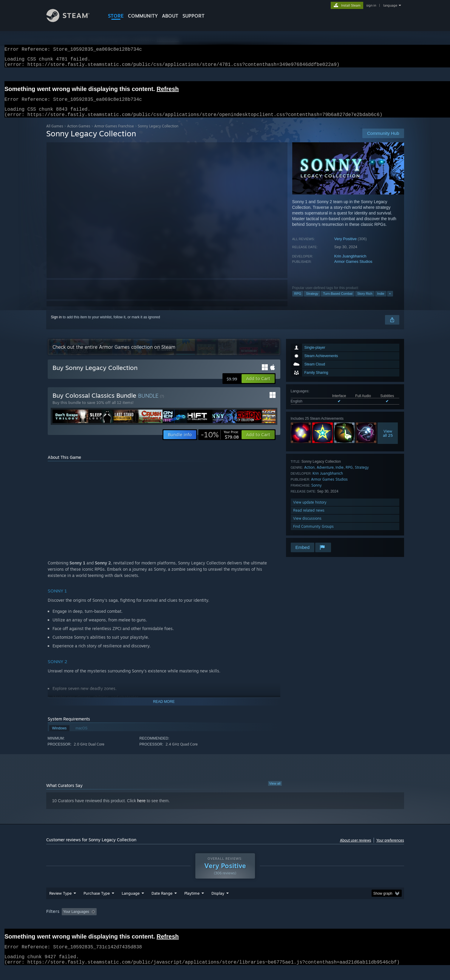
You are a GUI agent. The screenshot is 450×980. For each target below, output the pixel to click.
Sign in (57, 324)
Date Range (162, 905)
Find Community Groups (313, 534)
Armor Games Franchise (114, 133)
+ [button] (390, 301)
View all (275, 791)
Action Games (79, 133)
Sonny (317, 492)
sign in (371, 5)
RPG (298, 301)
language (390, 5)
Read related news (309, 517)
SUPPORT (194, 16)
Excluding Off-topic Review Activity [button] (136, 923)
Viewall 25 (388, 440)
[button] (258, 386)
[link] (220, 442)
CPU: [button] (306, 923)
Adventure (325, 474)
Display (218, 905)
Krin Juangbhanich (350, 263)
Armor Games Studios (353, 269)
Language (131, 905)
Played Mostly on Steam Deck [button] (225, 923)
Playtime (192, 905)
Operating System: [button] (275, 923)
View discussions (307, 526)
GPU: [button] (326, 923)
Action (309, 474)
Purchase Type (97, 905)
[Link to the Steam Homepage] (72, 20)
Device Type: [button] (352, 923)
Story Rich (365, 301)
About (170, 16)
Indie (381, 301)
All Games (55, 133)
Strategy (312, 301)
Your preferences (390, 847)
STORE (116, 16)
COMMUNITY (143, 16)
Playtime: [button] (182, 923)
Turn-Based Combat (338, 301)
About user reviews (356, 847)
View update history (310, 509)
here (141, 808)
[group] (225, 923)
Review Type (60, 905)
